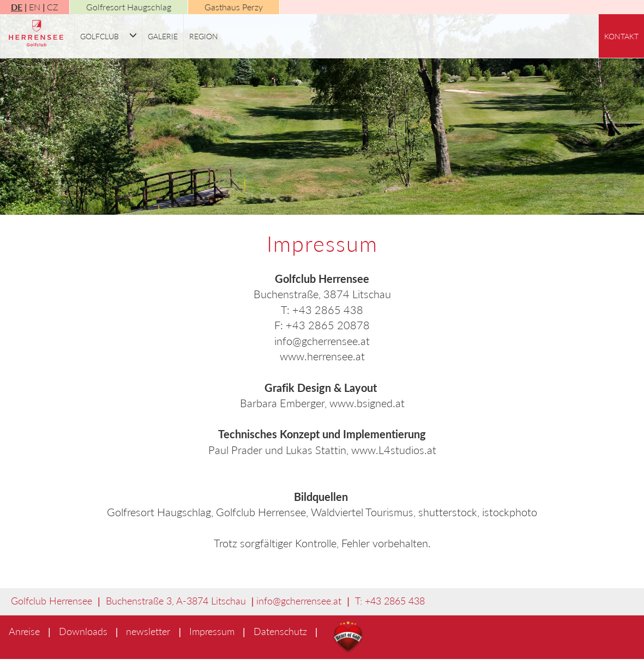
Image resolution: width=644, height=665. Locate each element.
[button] (133, 36)
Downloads (83, 631)
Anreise (24, 631)
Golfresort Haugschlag (129, 7)
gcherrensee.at (311, 600)
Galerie (163, 36)
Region (204, 36)
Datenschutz (280, 631)
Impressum (212, 631)
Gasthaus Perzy (234, 7)
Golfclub (100, 36)
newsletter (148, 631)
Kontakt (621, 36)
